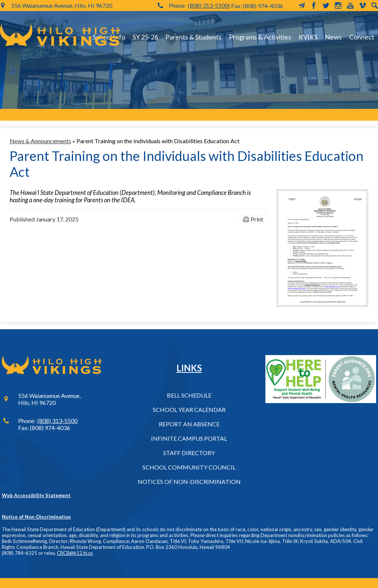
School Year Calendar (189, 410)
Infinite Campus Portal (189, 438)
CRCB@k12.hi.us (75, 553)
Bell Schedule (189, 395)
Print (257, 219)
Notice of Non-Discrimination (36, 517)
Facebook (314, 6)
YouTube (350, 6)
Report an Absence (189, 424)
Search (375, 6)
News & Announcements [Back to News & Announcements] (40, 141)
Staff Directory (189, 453)
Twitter (326, 6)
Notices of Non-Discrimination (189, 482)
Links (189, 368)
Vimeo (362, 6)
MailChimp (302, 6)
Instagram (338, 6)
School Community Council (189, 467)
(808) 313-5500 (208, 5)
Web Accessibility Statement (36, 495)
